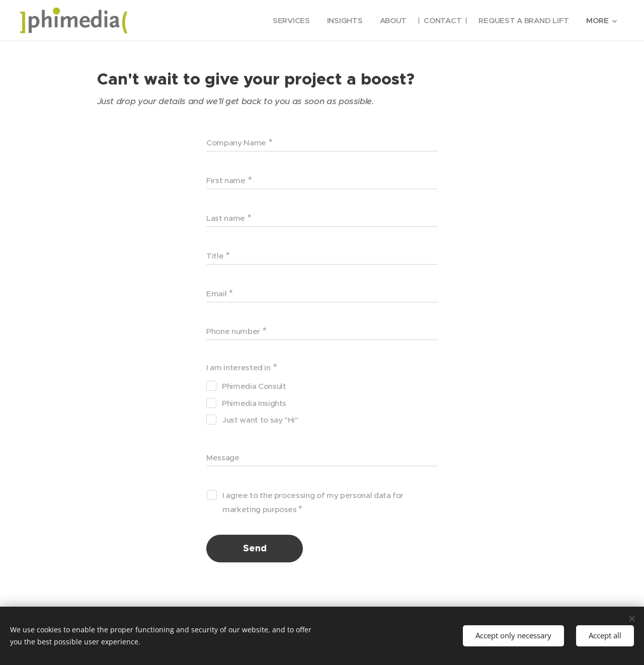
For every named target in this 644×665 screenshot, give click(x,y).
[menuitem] (285, 21)
